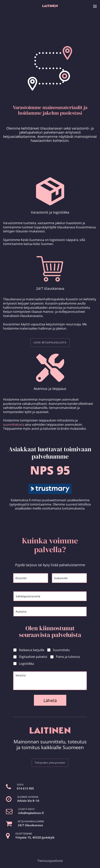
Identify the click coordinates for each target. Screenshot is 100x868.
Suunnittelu (61, 650)
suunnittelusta (14, 425)
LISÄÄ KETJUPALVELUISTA (50, 343)
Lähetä (50, 700)
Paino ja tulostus (68, 657)
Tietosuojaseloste (50, 861)
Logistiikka (26, 664)
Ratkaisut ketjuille (32, 650)
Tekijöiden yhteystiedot (50, 763)
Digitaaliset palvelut (33, 657)
